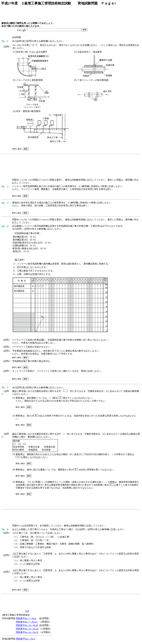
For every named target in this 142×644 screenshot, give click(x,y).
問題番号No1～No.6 (25, 639)
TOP (27, 611)
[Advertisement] (52, 14)
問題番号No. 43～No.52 (27, 632)
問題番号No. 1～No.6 (26, 618)
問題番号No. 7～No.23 (27, 622)
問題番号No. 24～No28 (27, 625)
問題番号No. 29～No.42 (27, 629)
